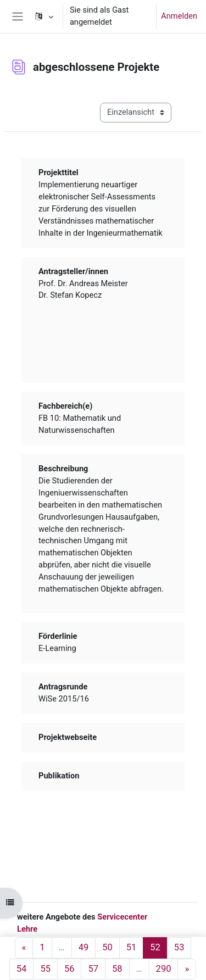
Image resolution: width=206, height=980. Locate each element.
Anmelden (179, 16)
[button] (43, 16)
